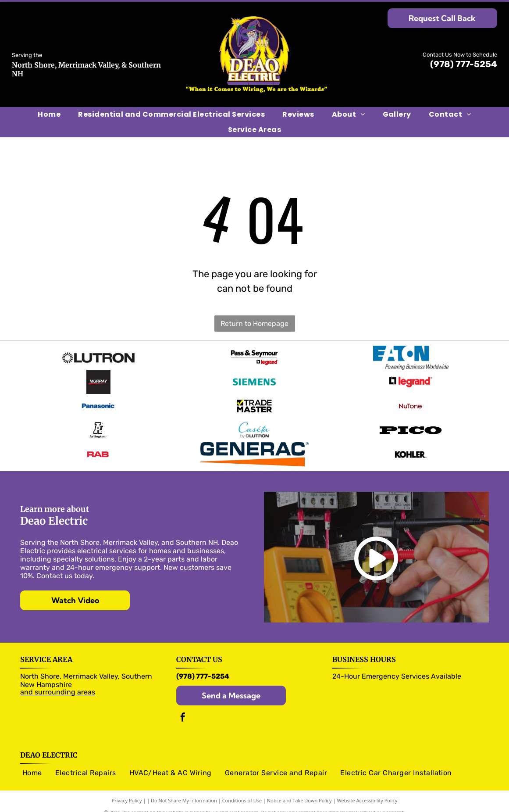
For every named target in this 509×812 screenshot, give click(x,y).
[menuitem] (49, 114)
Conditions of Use (242, 790)
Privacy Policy (127, 790)
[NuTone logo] (411, 401)
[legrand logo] (411, 379)
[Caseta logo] (254, 422)
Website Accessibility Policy (367, 790)
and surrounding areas (58, 681)
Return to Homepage (254, 324)
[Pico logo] (411, 422)
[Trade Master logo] (254, 401)
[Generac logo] (254, 444)
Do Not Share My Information (184, 790)
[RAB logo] (98, 444)
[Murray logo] (98, 379)
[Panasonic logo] (98, 401)
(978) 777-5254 (464, 64)
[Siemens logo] (254, 379)
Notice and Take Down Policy (299, 790)
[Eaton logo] (411, 357)
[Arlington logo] (98, 422)
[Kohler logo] (411, 444)
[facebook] (183, 708)
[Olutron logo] (98, 357)
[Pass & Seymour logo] (254, 357)
